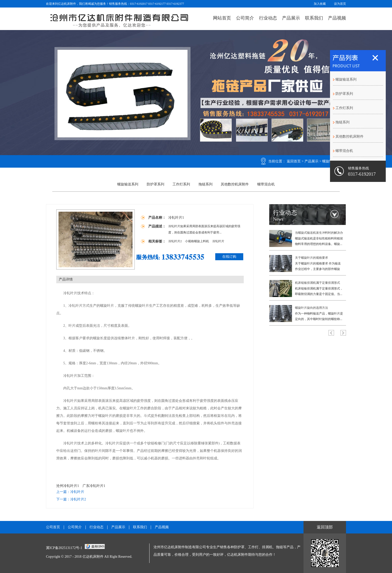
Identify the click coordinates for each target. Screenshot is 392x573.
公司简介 (245, 18)
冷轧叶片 (218, 241)
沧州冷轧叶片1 (68, 486)
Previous (331, 333)
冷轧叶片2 (175, 241)
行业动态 (268, 18)
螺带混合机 (266, 184)
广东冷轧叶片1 (94, 486)
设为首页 (340, 4)
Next (343, 333)
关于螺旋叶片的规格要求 (311, 258)
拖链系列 (205, 184)
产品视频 (337, 18)
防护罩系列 (155, 184)
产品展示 (291, 18)
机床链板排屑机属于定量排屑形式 (317, 283)
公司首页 (53, 527)
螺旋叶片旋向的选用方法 (311, 308)
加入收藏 (320, 4)
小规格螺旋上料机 (197, 241)
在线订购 (229, 257)
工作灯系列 (181, 184)
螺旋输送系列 (128, 184)
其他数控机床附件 (235, 184)
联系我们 (314, 18)
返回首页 (294, 161)
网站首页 (222, 18)
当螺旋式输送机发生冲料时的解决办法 (319, 233)
